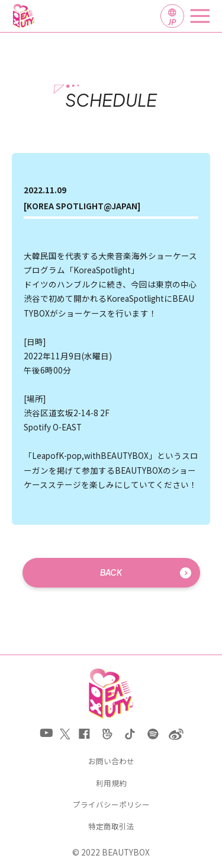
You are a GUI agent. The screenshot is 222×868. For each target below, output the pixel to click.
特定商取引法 (111, 827)
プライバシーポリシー (111, 805)
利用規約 (111, 784)
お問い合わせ (111, 762)
